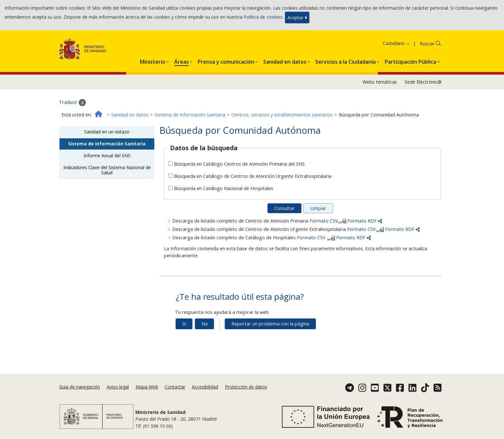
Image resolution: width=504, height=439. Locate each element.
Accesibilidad (205, 387)
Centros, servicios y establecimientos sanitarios (282, 115)
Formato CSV (328, 221)
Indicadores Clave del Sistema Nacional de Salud (107, 170)
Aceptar (297, 18)
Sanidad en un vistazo (107, 132)
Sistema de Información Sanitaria (190, 115)
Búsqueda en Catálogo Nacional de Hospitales (224, 188)
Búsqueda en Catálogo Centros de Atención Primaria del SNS (239, 164)
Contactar (175, 387)
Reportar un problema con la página (270, 324)
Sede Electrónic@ (423, 82)
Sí (184, 324)
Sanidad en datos (130, 115)
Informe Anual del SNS (107, 155)
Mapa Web (147, 387)
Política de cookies (263, 17)
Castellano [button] (397, 43)
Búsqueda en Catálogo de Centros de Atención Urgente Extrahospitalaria (253, 176)
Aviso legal (118, 387)
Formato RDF (365, 221)
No (205, 324)
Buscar (427, 44)
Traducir (72, 103)
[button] (153, 60)
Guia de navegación (80, 387)
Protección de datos (246, 387)
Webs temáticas (380, 82)
